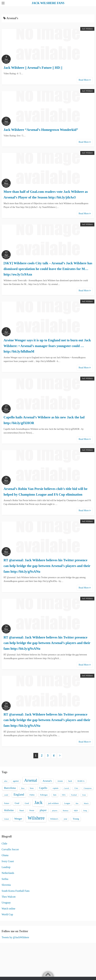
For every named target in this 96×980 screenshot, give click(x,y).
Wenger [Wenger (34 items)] (18, 819)
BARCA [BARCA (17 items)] (81, 781)
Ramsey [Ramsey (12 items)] (66, 811)
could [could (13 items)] (6, 795)
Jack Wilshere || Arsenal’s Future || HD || (33, 68)
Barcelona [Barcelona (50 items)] (10, 788)
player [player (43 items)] (43, 810)
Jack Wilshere (87, 29)
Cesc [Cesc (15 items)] (76, 788)
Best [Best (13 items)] (23, 788)
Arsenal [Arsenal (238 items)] (31, 780)
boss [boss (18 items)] (32, 788)
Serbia (5, 879)
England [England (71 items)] (19, 794)
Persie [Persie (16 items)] (32, 810)
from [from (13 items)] (84, 795)
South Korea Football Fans (16, 891)
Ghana (5, 855)
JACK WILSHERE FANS (48, 3)
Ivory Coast (8, 861)
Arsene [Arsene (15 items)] (60, 781)
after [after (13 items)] (6, 781)
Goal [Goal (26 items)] (17, 803)
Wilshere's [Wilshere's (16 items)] (54, 819)
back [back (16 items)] (70, 781)
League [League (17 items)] (67, 803)
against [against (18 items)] (16, 781)
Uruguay (6, 903)
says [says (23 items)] (76, 810)
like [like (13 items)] (77, 803)
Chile (4, 844)
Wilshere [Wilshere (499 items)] (36, 818)
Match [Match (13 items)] (86, 803)
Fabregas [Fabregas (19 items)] (44, 795)
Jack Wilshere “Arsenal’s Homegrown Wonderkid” (41, 130)
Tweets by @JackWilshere (15, 937)
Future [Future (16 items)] (7, 803)
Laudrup (6, 867)
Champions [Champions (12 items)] (88, 788)
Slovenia (6, 885)
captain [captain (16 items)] (56, 788)
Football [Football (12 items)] (74, 795)
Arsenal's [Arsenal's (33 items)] (47, 781)
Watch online (8, 909)
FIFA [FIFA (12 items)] (64, 795)
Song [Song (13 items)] (85, 810)
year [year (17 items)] (65, 819)
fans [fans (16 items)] (55, 795)
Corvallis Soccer (10, 849)
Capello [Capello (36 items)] (43, 788)
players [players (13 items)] (55, 810)
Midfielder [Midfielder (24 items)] (9, 810)
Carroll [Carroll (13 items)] (66, 788)
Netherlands (8, 873)
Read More (85, 80)
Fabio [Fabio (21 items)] (32, 795)
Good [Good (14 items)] (27, 803)
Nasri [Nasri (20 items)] (22, 810)
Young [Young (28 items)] (76, 819)
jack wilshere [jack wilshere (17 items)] (53, 803)
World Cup (7, 914)
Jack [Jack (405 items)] (38, 802)
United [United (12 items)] (6, 819)
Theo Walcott (9, 897)
